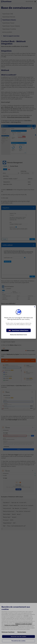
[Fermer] (34, 307)
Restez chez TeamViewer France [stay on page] (19, 335)
